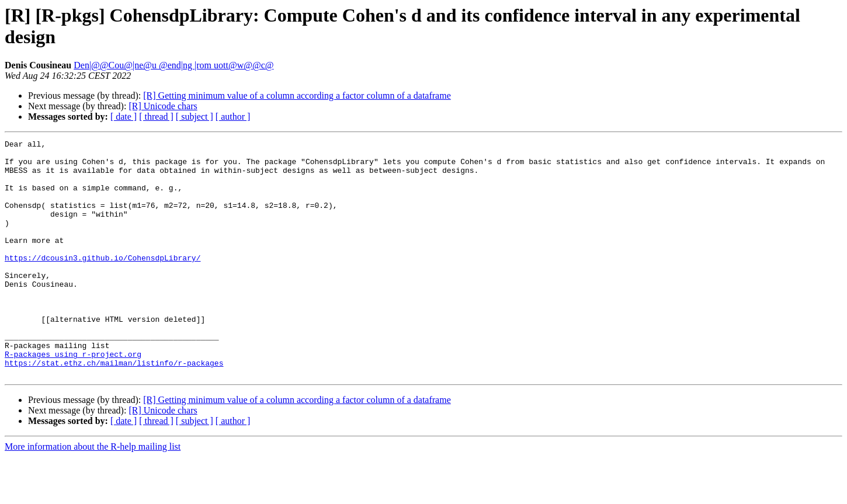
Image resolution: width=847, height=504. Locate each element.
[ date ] (124, 117)
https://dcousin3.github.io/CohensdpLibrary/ (103, 282)
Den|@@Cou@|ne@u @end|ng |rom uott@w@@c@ (173, 65)
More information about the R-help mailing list (93, 494)
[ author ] (233, 117)
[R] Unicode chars (163, 106)
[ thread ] (156, 117)
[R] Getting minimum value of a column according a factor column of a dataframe (297, 95)
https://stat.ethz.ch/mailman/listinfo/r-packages (114, 408)
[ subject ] (195, 117)
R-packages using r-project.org (73, 398)
